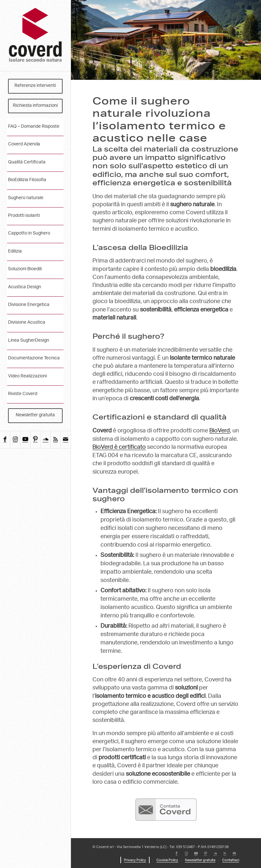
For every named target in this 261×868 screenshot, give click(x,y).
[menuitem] (35, 86)
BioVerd (220, 431)
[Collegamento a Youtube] (25, 440)
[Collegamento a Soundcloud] (45, 440)
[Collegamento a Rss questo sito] (55, 440)
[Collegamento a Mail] (65, 440)
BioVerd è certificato (119, 448)
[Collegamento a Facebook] (5, 440)
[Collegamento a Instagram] (15, 440)
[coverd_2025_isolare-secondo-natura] (35, 36)
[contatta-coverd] (166, 810)
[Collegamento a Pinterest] (35, 440)
